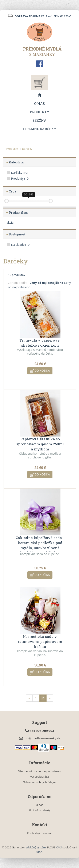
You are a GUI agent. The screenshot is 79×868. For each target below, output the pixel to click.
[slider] (7, 201)
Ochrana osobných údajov (39, 782)
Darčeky (27, 149)
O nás (39, 103)
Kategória (16, 162)
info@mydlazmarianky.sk (40, 738)
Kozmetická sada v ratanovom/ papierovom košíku (40, 642)
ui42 (39, 852)
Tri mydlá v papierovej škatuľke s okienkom (40, 343)
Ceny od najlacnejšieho (47, 283)
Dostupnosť (17, 234)
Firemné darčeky (40, 129)
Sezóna (39, 120)
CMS (59, 847)
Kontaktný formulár (39, 833)
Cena (13, 191)
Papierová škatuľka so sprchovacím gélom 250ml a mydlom (40, 444)
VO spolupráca (39, 777)
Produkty (39, 112)
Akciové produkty (39, 810)
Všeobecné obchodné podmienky (39, 771)
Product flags (19, 213)
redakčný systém (35, 847)
